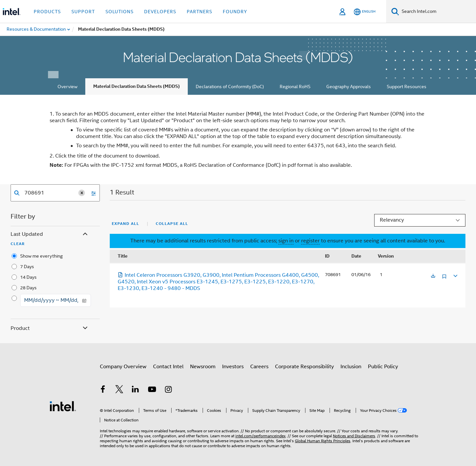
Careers (259, 367)
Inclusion (351, 367)
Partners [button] (199, 12)
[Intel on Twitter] (119, 390)
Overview (67, 87)
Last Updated (50, 234)
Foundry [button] (235, 12)
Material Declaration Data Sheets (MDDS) (137, 86)
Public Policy (383, 367)
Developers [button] (160, 12)
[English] (365, 12)
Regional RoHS (295, 87)
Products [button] (47, 12)
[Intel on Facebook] (103, 390)
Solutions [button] (119, 12)
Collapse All (172, 224)
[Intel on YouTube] (152, 390)
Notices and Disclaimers (354, 436)
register (310, 241)
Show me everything (41, 256)
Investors (233, 367)
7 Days (27, 267)
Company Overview (123, 367)
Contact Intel (168, 367)
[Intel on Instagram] (168, 390)
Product (50, 328)
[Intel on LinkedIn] (136, 390)
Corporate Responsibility (304, 367)
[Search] (395, 11)
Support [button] (83, 12)
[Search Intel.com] (437, 12)
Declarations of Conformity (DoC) (230, 87)
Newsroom (203, 367)
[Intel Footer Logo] (63, 406)
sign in (286, 241)
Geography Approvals (349, 87)
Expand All (125, 224)
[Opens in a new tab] (433, 276)
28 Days (28, 288)
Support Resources (407, 87)
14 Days (28, 277)
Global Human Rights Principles (323, 441)
